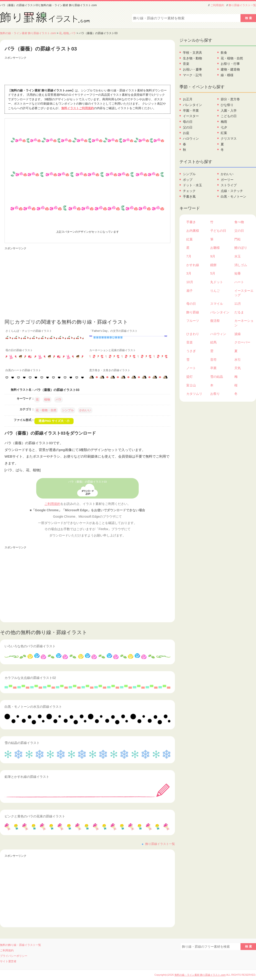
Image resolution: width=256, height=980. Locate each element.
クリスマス (229, 139)
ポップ (188, 180)
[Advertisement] (87, 71)
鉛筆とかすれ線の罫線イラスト (27, 777)
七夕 (224, 127)
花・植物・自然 (46, 410)
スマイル (217, 304)
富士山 (191, 385)
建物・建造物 (230, 69)
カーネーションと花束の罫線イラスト (113, 350)
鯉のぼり (241, 248)
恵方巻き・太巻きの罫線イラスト (110, 370)
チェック (189, 191)
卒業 (213, 368)
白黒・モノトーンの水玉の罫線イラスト (33, 707)
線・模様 (227, 75)
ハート (239, 282)
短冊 (238, 273)
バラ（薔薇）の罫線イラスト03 (88, 482)
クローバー (242, 342)
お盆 (186, 133)
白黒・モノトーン (233, 197)
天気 (238, 368)
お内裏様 (193, 231)
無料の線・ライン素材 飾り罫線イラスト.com (28, 33)
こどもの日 (229, 116)
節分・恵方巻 (230, 99)
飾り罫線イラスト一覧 (242, 5)
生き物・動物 (192, 58)
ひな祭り (227, 105)
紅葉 (224, 133)
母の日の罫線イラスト (19, 350)
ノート (191, 368)
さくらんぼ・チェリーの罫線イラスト (29, 331)
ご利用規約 (217, 5)
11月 (238, 304)
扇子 (189, 291)
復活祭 (215, 321)
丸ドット (217, 282)
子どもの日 (218, 231)
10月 (190, 282)
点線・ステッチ (232, 191)
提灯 (189, 377)
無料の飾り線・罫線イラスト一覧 (20, 945)
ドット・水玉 (192, 185)
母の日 (188, 122)
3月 (189, 273)
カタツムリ (194, 394)
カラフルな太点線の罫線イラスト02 (30, 678)
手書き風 (189, 197)
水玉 (238, 256)
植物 (66, 33)
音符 (213, 360)
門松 (238, 239)
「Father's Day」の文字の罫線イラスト (113, 331)
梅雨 (224, 122)
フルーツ (193, 321)
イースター (191, 116)
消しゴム (241, 265)
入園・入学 (229, 111)
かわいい (85, 410)
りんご (215, 291)
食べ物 (239, 222)
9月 (213, 256)
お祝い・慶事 (192, 69)
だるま (239, 312)
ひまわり (193, 334)
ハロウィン (191, 139)
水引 (238, 360)
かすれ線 (193, 265)
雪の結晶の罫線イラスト (22, 743)
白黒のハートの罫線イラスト (23, 370)
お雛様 (215, 248)
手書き (191, 222)
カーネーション (244, 323)
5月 (213, 273)
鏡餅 (213, 265)
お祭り (215, 394)
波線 (238, 334)
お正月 (188, 99)
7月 (189, 256)
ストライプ (229, 185)
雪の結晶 (217, 377)
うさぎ (191, 351)
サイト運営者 (8, 961)
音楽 (186, 64)
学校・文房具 (192, 53)
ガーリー (227, 180)
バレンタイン (192, 105)
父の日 (188, 127)
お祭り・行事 (230, 64)
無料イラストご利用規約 (78, 108)
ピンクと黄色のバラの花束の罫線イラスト (35, 816)
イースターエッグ (244, 293)
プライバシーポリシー (14, 956)
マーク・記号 (192, 75)
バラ (73, 33)
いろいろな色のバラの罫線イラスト (30, 646)
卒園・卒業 (191, 111)
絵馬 (213, 342)
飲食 (224, 53)
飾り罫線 (193, 312)
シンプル (68, 410)
